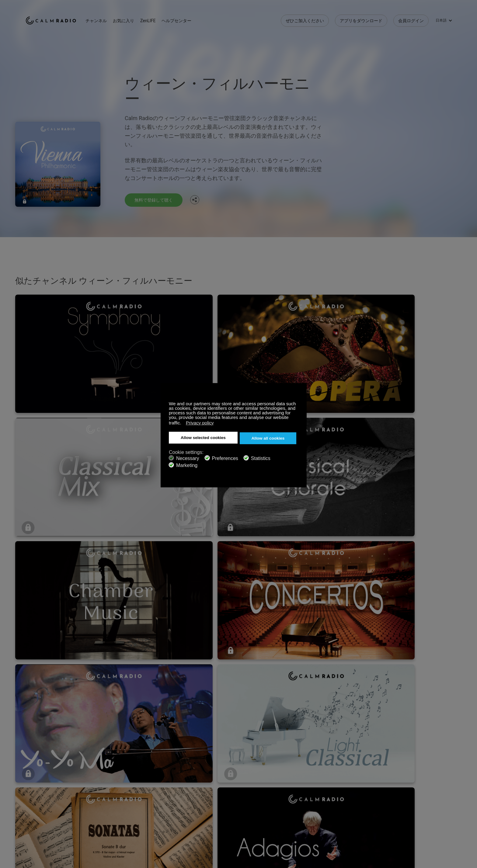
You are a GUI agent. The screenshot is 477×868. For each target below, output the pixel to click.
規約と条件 (36, 830)
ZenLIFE (159, 18)
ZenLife (103, 810)
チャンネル (108, 18)
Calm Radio (57, 18)
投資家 (174, 830)
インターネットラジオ (47, 820)
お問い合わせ (180, 800)
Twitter (427, 799)
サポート (34, 800)
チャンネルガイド (185, 820)
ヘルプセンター (188, 18)
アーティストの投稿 (116, 820)
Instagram (447, 799)
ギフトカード (38, 810)
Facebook (407, 799)
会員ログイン (411, 18)
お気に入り (135, 18)
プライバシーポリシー (118, 830)
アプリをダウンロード (361, 18)
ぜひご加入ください (305, 18)
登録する (105, 800)
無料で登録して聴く (156, 200)
